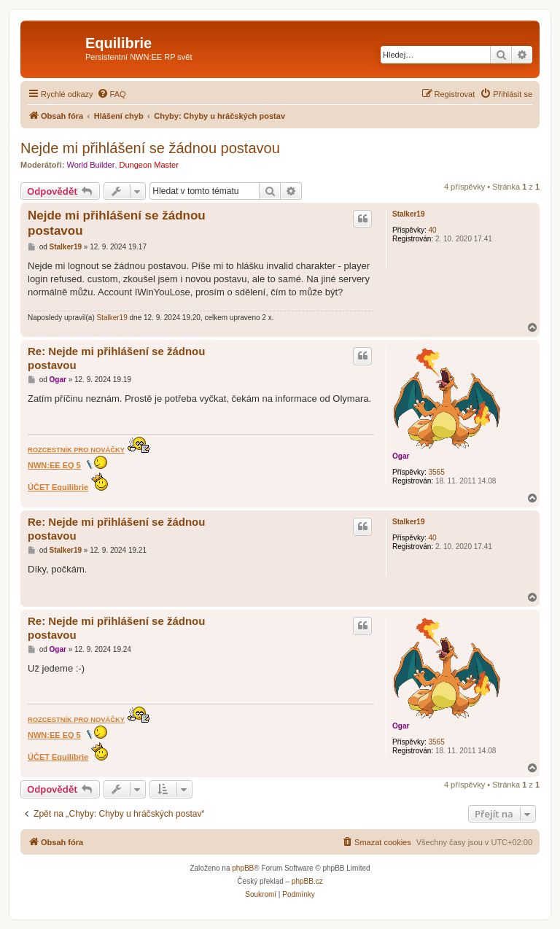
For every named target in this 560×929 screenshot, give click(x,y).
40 (432, 230)
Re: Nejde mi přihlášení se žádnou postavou (116, 358)
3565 (436, 472)
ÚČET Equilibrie (58, 487)
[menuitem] (112, 94)
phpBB (243, 868)
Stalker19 (408, 214)
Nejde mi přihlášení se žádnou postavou (150, 148)
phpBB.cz (307, 881)
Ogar (401, 456)
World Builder (91, 165)
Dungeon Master (149, 165)
